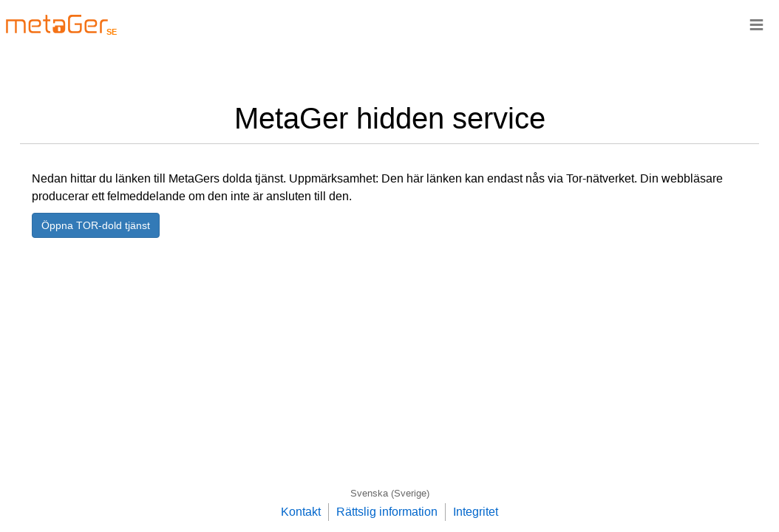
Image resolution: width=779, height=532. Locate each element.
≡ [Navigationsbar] (756, 24)
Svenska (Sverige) (390, 493)
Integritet (476, 512)
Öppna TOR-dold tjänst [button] (96, 225)
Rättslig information (387, 512)
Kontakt (301, 512)
